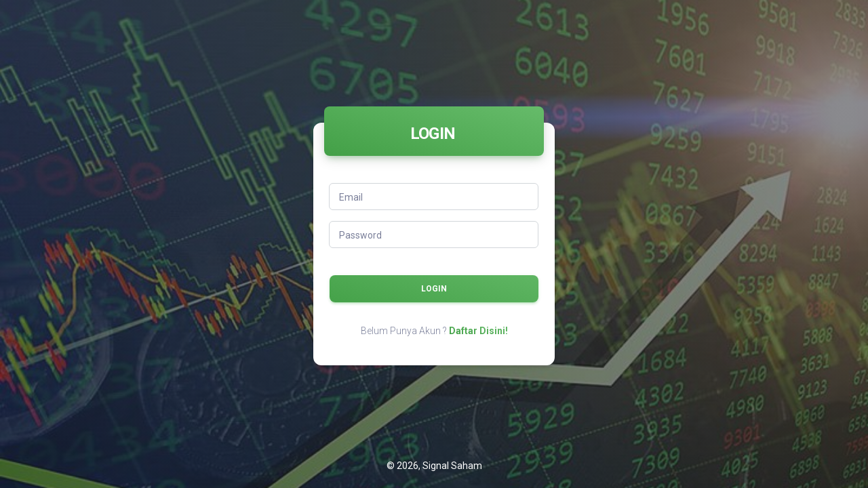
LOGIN (434, 289)
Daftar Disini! (478, 331)
